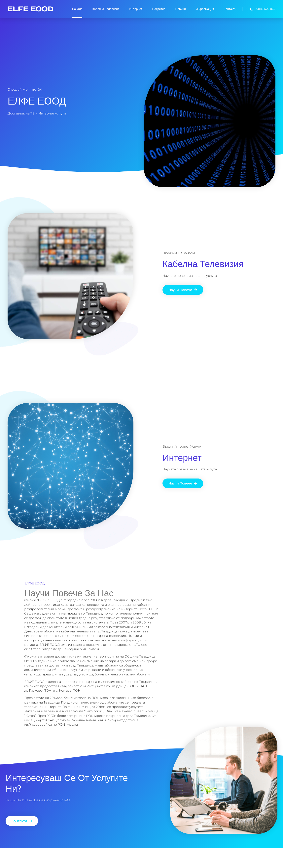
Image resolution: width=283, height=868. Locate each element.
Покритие (159, 9)
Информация (205, 9)
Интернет (136, 9)
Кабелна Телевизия (106, 9)
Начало (77, 9)
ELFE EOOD (31, 9)
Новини (181, 9)
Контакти (230, 9)
